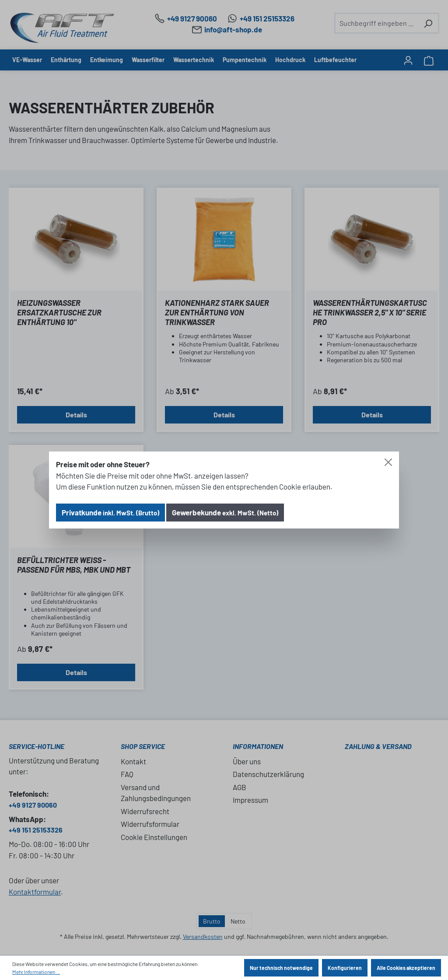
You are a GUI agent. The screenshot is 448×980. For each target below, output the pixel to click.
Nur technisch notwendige (281, 968)
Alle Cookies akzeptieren (406, 968)
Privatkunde (110, 512)
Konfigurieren (345, 968)
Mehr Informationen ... (36, 972)
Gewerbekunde (225, 512)
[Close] (388, 462)
